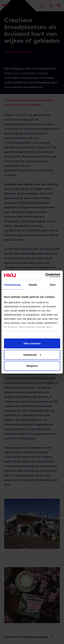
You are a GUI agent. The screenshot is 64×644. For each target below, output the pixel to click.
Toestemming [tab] (12, 285)
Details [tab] (33, 285)
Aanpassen (32, 355)
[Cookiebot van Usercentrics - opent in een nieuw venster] (46, 275)
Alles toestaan (32, 343)
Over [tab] (53, 285)
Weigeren (32, 366)
